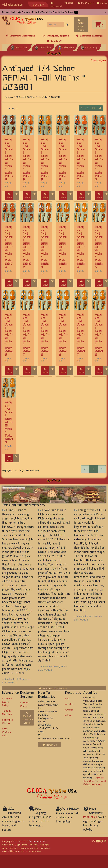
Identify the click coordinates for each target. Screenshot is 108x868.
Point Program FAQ (6, 732)
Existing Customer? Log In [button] (28, 718)
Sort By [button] (12, 108)
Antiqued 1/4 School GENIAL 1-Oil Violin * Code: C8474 (9, 247)
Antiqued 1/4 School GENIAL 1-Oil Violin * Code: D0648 (45, 334)
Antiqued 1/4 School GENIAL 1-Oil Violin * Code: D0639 (45, 247)
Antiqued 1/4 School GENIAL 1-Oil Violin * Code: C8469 (45, 159)
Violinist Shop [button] (19, 47)
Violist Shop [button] (43, 47)
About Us (70, 704)
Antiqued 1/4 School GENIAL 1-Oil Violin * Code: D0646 (9, 334)
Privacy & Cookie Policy (7, 702)
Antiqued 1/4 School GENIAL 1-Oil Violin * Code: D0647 (27, 334)
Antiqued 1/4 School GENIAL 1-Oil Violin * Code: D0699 (9, 422)
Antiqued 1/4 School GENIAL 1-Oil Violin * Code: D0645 (99, 247)
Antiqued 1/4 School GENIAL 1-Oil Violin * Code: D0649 (63, 334)
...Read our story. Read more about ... (94, 781)
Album (68, 715)
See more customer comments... (54, 688)
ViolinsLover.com (13, 4)
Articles (69, 709)
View (9, 196)
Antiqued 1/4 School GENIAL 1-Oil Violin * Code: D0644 (81, 247)
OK (76, 12)
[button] (70, 3)
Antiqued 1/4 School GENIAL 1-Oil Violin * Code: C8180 (9, 159)
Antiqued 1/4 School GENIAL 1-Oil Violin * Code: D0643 (63, 247)
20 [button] (93, 108)
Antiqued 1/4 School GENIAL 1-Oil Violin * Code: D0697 (81, 334)
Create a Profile (24, 704)
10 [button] (87, 108)
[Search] (56, 24)
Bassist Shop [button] (89, 47)
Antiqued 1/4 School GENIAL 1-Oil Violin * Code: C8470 (63, 159)
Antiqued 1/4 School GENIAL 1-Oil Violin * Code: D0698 (99, 334)
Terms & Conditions (7, 712)
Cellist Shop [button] (66, 47)
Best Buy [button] (37, 5)
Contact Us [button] (50, 745)
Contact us (90, 817)
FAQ (67, 698)
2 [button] (81, 108)
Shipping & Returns (8, 721)
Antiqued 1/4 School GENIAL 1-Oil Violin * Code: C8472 (81, 159)
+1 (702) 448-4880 (81, 25)
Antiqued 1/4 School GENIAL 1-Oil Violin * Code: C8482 (27, 247)
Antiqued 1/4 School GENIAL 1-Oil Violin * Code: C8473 (99, 159)
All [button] (100, 108)
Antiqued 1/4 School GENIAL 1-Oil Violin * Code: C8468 (27, 159)
